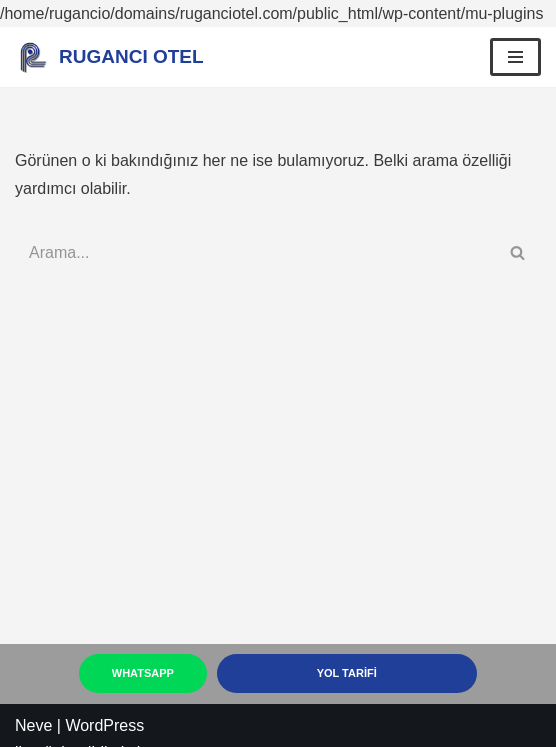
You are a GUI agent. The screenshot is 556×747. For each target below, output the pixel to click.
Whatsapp (143, 673)
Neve (33, 725)
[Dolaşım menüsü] (515, 57)
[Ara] (255, 253)
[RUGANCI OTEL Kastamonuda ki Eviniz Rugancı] (109, 57)
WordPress (104, 725)
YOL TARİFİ (347, 673)
